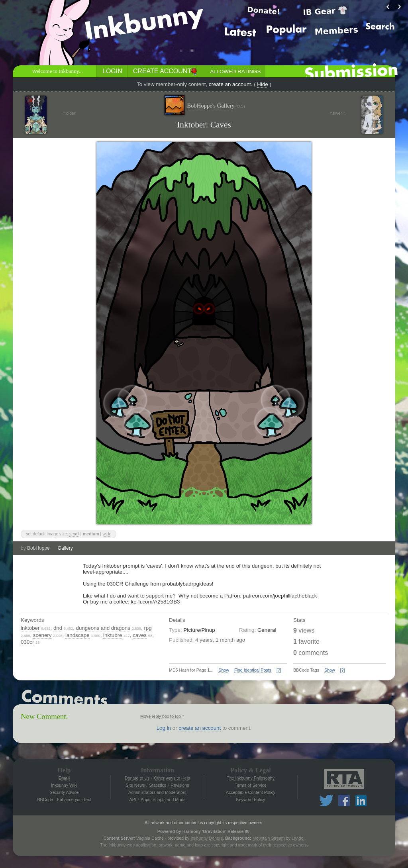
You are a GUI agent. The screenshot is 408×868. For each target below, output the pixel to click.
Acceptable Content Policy (251, 792)
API (133, 799)
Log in (164, 728)
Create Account (162, 71)
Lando (298, 838)
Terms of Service (250, 785)
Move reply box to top (161, 716)
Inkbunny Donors (207, 838)
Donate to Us (137, 778)
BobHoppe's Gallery (216, 106)
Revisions (180, 785)
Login (112, 71)
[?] (279, 670)
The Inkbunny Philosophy (251, 778)
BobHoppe (38, 548)
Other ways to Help (172, 778)
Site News (135, 785)
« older (69, 113)
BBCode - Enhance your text (64, 799)
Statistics (158, 785)
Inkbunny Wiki (64, 785)
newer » (338, 113)
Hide (262, 84)
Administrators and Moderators (157, 792)
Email (64, 778)
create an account (230, 84)
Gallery (65, 548)
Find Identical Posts (253, 670)
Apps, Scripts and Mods (163, 799)
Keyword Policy (251, 799)
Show (224, 670)
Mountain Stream (269, 838)
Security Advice (64, 792)
